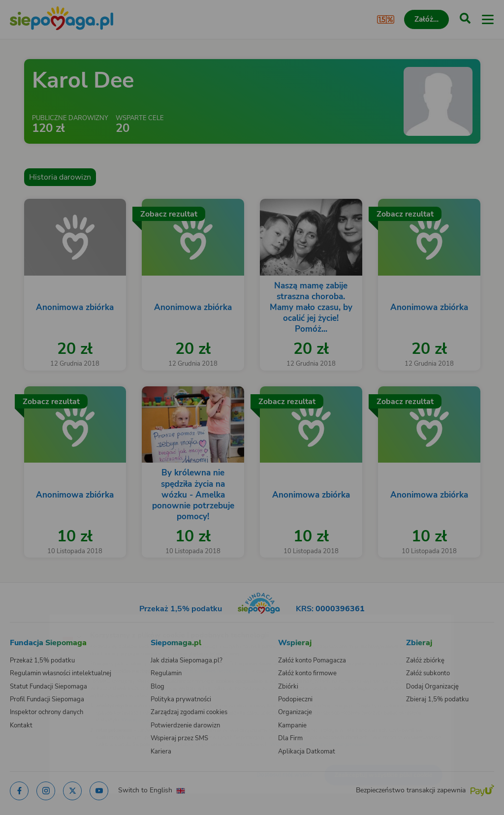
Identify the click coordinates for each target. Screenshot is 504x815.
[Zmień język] (28, 621)
